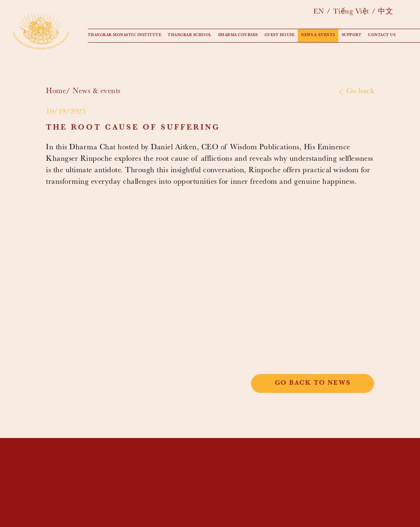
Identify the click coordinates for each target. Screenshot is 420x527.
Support (352, 35)
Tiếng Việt (351, 12)
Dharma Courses (238, 35)
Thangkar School (190, 35)
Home (56, 92)
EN (319, 12)
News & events (318, 35)
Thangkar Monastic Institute (125, 35)
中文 (385, 12)
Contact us (382, 35)
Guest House (280, 35)
